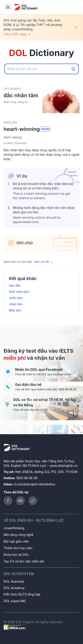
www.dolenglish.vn (63, 466)
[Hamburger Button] (8, 7)
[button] (41, 137)
